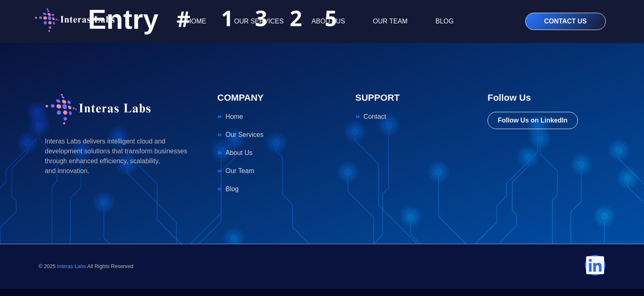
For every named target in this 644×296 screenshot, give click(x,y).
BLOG (444, 21)
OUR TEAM (390, 21)
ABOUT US (329, 21)
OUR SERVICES (259, 21)
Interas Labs (71, 266)
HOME (196, 21)
